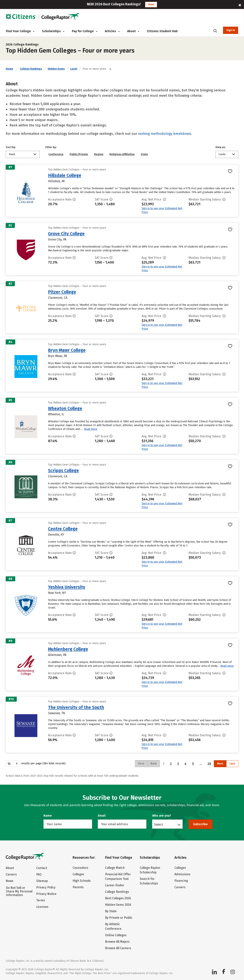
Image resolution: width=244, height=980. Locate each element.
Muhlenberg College (68, 649)
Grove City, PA (57, 239)
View (151, 4)
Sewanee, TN (57, 713)
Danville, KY (56, 535)
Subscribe (200, 824)
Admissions (182, 874)
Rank (12, 154)
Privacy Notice (46, 894)
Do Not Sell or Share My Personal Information (19, 891)
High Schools (82, 881)
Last (232, 764)
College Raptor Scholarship (150, 870)
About (133, 31)
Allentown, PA (57, 655)
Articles (112, 31)
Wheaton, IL (56, 414)
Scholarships (53, 31)
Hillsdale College (65, 175)
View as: (221, 147)
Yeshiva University (67, 587)
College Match (115, 868)
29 (209, 764)
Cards (222, 154)
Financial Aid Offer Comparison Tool (118, 877)
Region (99, 154)
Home (9, 69)
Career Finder (115, 885)
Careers (11, 874)
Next (220, 764)
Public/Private (79, 154)
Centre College (63, 529)
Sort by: (11, 147)
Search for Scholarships (149, 881)
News (10, 881)
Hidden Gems (56, 69)
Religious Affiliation (122, 154)
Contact (42, 868)
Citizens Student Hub (162, 31)
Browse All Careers (118, 948)
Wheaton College (65, 408)
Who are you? (162, 816)
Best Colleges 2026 (118, 898)
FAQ (39, 874)
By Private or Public (119, 918)
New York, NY (57, 593)
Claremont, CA (58, 298)
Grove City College (66, 234)
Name (48, 816)
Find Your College (20, 31)
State (144, 154)
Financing (181, 881)
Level (74, 69)
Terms (41, 900)
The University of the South (76, 707)
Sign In (231, 30)
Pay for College (85, 31)
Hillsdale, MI (56, 181)
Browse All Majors (117, 942)
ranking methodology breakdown (165, 134)
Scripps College (63, 470)
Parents (78, 887)
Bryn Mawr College (67, 350)
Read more (91, 429)
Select (159, 824)
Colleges (78, 874)
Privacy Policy (46, 887)
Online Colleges (116, 935)
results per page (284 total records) (36, 764)
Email (102, 816)
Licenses (42, 907)
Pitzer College (62, 292)
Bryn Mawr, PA (57, 356)
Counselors (80, 868)
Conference (56, 154)
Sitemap (42, 881)
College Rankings (31, 69)
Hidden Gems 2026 (118, 905)
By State (111, 911)
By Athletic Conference (113, 926)
